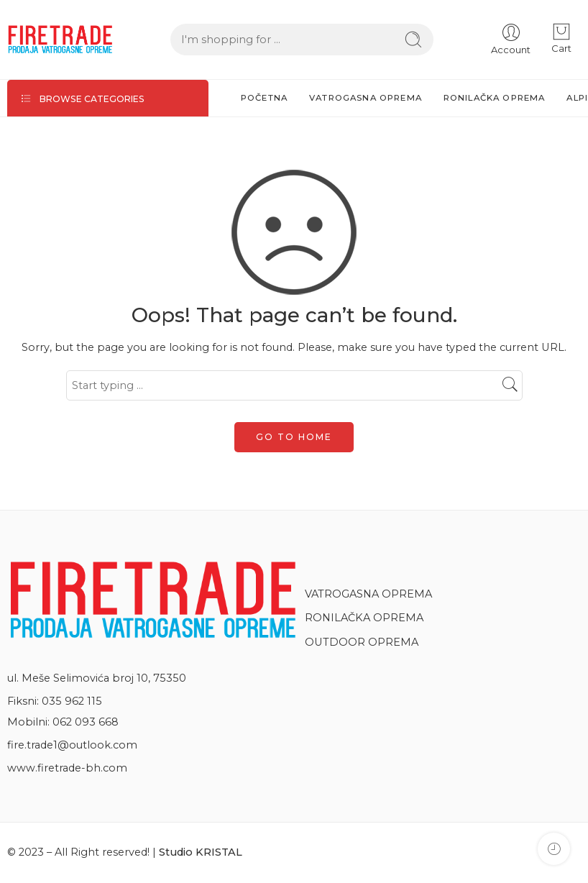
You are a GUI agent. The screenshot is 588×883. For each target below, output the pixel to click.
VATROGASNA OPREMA (366, 98)
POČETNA (264, 98)
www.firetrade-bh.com (67, 768)
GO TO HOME (294, 437)
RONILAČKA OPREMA (495, 98)
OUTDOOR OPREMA (363, 642)
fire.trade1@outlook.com (72, 745)
